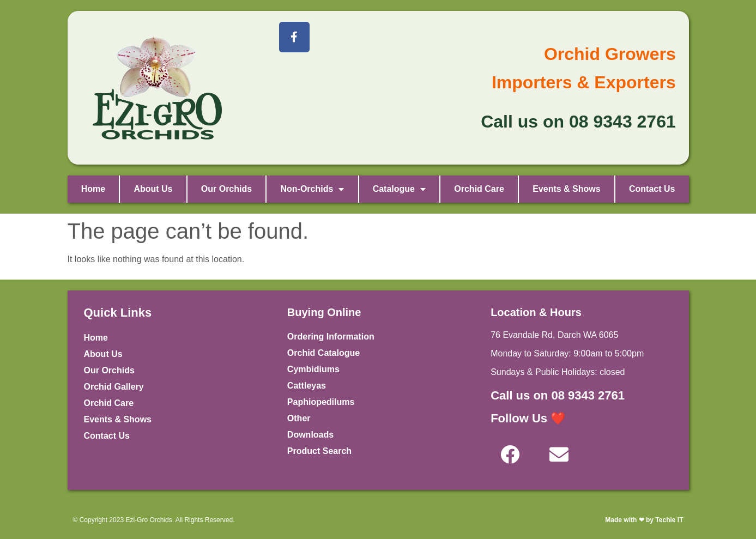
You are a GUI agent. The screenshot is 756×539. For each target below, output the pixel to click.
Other (299, 418)
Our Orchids (226, 189)
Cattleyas (307, 386)
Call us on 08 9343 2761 (558, 395)
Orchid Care (479, 189)
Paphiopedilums (321, 402)
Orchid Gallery (114, 387)
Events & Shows (566, 189)
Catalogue (399, 189)
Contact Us (652, 189)
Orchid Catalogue (323, 353)
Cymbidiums (313, 369)
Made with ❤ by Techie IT (644, 520)
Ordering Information (331, 337)
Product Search (319, 451)
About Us (153, 189)
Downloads (310, 435)
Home (93, 189)
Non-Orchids (312, 189)
